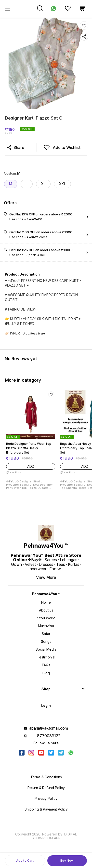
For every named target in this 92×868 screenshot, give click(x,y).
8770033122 (49, 736)
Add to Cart (25, 861)
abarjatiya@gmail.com (49, 728)
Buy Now (67, 861)
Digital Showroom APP (54, 836)
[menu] (7, 9)
